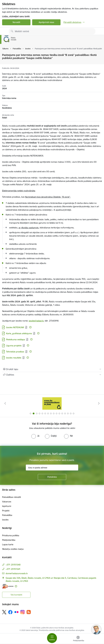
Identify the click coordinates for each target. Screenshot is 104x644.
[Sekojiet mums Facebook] (10, 612)
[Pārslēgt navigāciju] (52, 638)
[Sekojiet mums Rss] (29, 612)
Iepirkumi (7, 506)
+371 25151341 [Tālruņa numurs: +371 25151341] (13, 569)
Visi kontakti (16, 595)
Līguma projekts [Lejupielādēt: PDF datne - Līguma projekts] (14, 346)
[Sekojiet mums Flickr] (16, 612)
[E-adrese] (8, 586)
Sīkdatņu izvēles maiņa (13, 549)
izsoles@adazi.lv (36, 321)
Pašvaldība (7, 515)
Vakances (7, 502)
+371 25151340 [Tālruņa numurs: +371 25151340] (13, 565)
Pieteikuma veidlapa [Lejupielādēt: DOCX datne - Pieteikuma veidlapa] (16, 339)
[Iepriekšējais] (5, 403)
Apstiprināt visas (46, 22)
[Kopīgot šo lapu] (52, 375)
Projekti (6, 511)
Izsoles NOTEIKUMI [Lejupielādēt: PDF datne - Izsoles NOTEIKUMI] (15, 327)
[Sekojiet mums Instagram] (23, 612)
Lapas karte (8, 544)
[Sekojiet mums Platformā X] (4, 612)
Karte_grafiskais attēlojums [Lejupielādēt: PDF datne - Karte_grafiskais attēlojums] (19, 333)
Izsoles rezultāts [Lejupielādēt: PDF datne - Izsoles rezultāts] (14, 358)
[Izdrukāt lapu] (52, 369)
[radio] (35, 436)
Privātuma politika (11, 535)
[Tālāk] (99, 403)
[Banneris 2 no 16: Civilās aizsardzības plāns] (52, 403)
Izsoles (5, 520)
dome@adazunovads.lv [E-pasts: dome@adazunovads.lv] (17, 573)
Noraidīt (16, 22)
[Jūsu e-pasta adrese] (52, 468)
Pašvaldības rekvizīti (11, 497)
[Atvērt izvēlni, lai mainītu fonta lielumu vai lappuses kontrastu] (78, 639)
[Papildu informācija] (30, 327)
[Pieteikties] (52, 477)
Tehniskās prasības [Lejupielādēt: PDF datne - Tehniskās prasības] (15, 352)
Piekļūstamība (9, 540)
